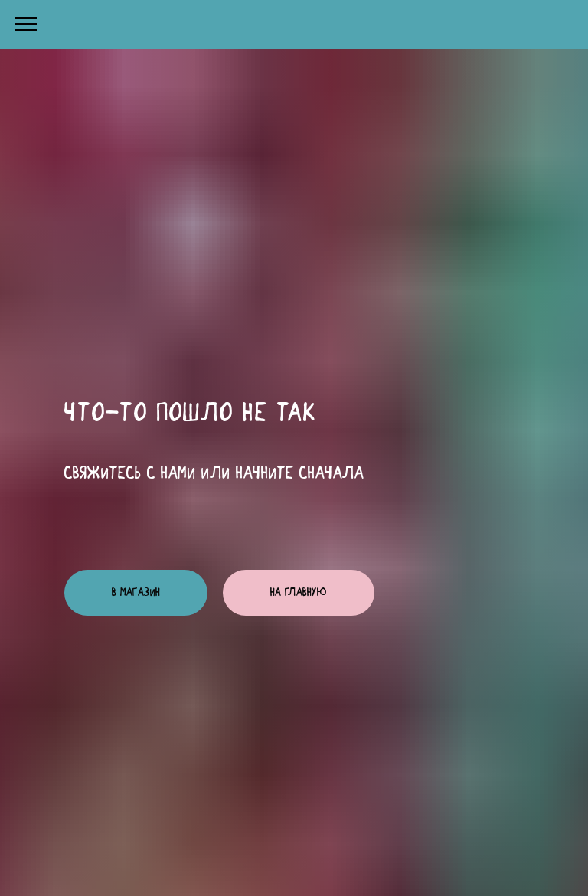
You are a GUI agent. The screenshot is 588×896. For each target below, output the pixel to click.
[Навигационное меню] (26, 25)
